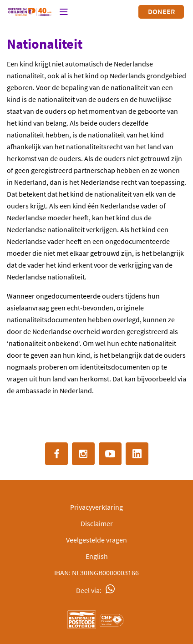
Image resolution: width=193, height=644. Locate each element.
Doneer (161, 11)
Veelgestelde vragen (96, 540)
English (97, 556)
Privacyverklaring (96, 507)
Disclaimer (97, 523)
